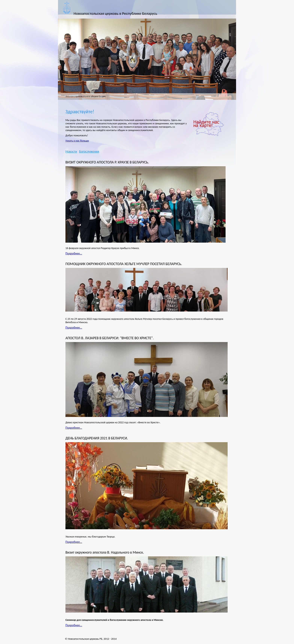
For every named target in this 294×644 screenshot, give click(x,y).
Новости (71, 151)
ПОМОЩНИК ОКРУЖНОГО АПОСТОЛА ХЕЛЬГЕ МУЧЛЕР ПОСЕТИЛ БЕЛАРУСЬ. (124, 264)
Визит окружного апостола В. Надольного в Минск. (105, 552)
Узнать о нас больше (77, 141)
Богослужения (89, 151)
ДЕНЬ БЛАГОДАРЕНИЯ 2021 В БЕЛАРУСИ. (97, 438)
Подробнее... (74, 253)
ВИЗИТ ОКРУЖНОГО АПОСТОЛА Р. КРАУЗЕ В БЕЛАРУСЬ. (107, 162)
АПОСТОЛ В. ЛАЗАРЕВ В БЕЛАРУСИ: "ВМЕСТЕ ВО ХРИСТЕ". (109, 338)
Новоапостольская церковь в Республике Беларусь (115, 13)
